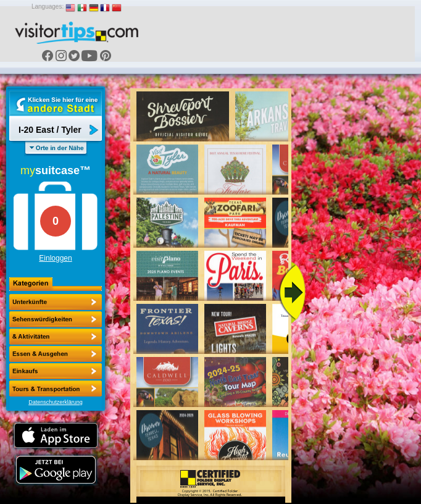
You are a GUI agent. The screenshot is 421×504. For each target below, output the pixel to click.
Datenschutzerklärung (56, 402)
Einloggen (55, 258)
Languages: (48, 6)
